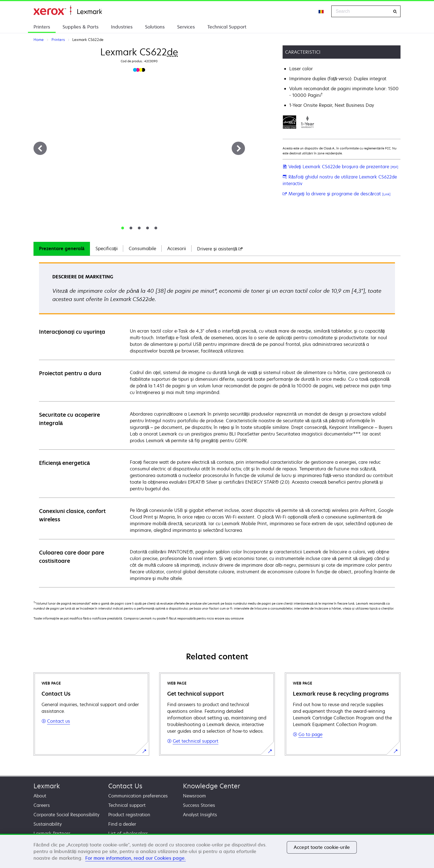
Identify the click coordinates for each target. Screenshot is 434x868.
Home (68, 10)
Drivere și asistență (220, 249)
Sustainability (48, 824)
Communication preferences (138, 796)
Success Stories (199, 805)
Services (186, 27)
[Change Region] (321, 11)
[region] (217, 851)
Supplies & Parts (81, 27)
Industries (122, 27)
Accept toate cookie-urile (322, 847)
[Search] (395, 11)
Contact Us (125, 786)
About (40, 796)
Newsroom (194, 796)
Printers (42, 27)
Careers (42, 805)
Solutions (155, 27)
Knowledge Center (212, 786)
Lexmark (47, 786)
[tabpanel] (217, 425)
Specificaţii (107, 248)
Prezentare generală (62, 248)
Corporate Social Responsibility (66, 815)
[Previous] (40, 148)
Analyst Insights (200, 815)
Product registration (129, 815)
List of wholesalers (128, 833)
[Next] (238, 148)
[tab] (123, 228)
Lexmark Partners (52, 833)
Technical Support (227, 27)
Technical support (127, 805)
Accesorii (177, 248)
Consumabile (142, 248)
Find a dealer (122, 824)
